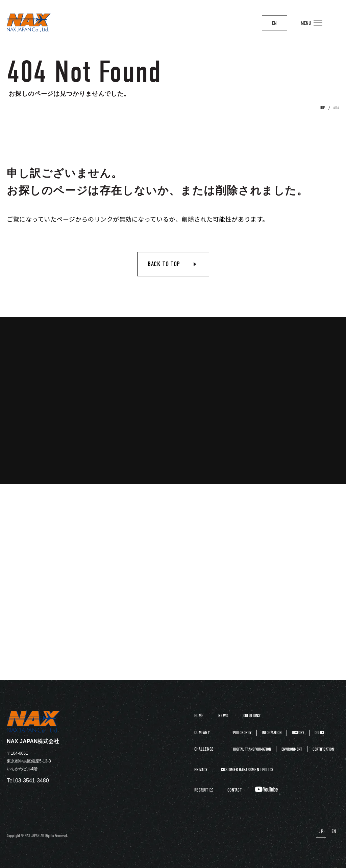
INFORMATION (272, 733)
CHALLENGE (204, 749)
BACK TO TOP (164, 264)
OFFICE (320, 733)
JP (323, 832)
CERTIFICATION (323, 749)
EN (263, 24)
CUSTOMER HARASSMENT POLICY (247, 770)
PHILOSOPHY (242, 733)
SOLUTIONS (252, 716)
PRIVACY (201, 770)
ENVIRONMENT (292, 749)
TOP (322, 108)
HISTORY (298, 733)
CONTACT (234, 790)
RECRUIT (201, 790)
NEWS (223, 716)
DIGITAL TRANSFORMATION (252, 749)
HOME (199, 716)
